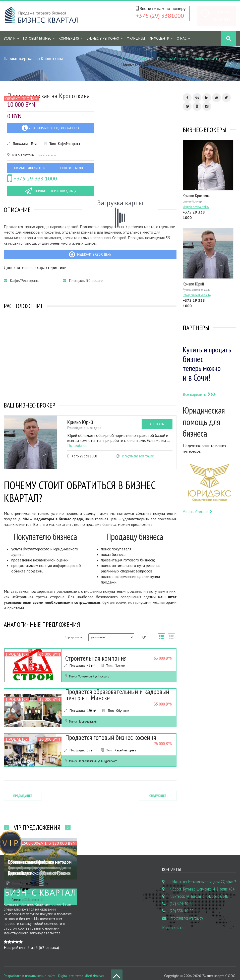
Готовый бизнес (37, 38)
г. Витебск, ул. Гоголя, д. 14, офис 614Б (199, 891)
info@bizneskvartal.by (138, 456)
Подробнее (77, 445)
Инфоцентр (159, 38)
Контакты (157, 424)
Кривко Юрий (80, 422)
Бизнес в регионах (103, 38)
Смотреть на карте (47, 155)
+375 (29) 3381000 (160, 16)
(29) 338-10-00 (182, 906)
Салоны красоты (206, 59)
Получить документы (29, 168)
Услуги (10, 38)
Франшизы (136, 38)
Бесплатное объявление (222, 16)
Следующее (158, 790)
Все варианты (199, 394)
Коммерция (69, 38)
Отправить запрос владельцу (50, 191)
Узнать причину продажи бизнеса (51, 128)
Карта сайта (173, 922)
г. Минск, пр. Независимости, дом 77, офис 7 (203, 876)
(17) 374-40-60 (182, 898)
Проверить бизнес (72, 168)
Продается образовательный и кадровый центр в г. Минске (120, 693)
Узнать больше (197, 512)
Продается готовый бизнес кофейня (98, 738)
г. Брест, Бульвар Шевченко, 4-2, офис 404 (202, 884)
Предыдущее (23, 790)
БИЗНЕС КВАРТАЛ (137, 59)
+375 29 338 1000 (32, 178)
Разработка (13, 970)
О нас (182, 38)
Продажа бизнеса (172, 59)
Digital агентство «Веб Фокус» (81, 970)
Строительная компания (87, 659)
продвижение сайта (40, 970)
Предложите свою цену (90, 254)
